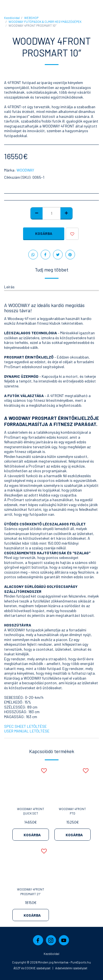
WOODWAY (25, 170)
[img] (31, 784)
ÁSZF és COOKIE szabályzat (32, 968)
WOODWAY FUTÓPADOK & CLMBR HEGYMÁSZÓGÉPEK (45, 22)
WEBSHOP (31, 18)
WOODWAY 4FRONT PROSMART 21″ (31, 892)
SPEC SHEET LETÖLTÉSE (25, 726)
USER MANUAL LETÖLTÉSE (27, 731)
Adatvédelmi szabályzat (71, 968)
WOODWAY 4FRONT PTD (72, 811)
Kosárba (44, 233)
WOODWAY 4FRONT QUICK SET (31, 811)
